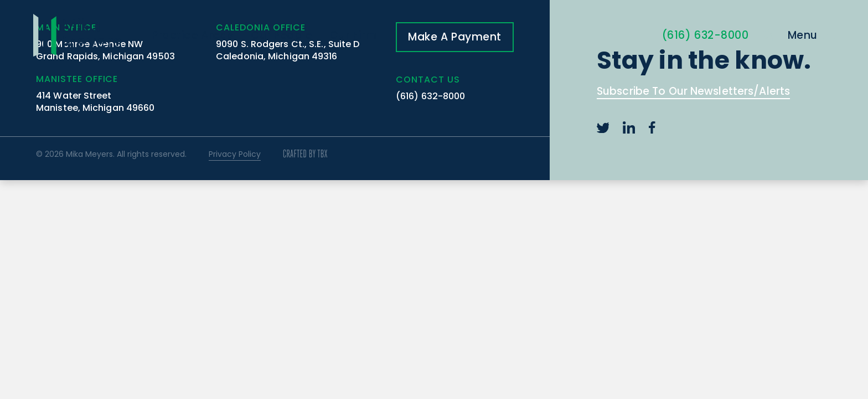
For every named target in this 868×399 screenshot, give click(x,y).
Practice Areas (192, 35)
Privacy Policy (235, 154)
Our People (281, 35)
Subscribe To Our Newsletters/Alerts (693, 92)
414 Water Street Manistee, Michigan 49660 (95, 102)
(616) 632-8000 (706, 35)
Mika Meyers (77, 35)
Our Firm (353, 35)
